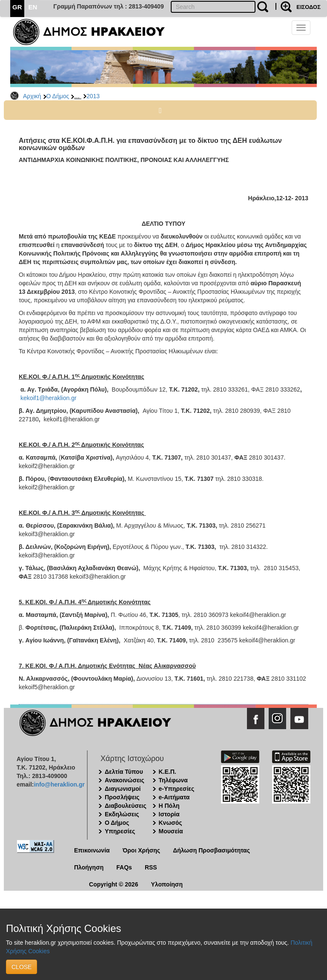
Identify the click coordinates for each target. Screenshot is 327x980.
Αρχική (32, 96)
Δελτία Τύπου (124, 772)
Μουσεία (171, 831)
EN (33, 7)
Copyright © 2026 (113, 884)
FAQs (124, 867)
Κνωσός (171, 823)
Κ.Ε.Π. (168, 772)
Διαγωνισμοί (123, 789)
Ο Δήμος (58, 96)
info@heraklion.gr (59, 784)
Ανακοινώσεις (125, 780)
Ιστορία (169, 814)
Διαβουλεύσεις (126, 806)
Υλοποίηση (167, 884)
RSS (151, 867)
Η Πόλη (169, 806)
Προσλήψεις (122, 797)
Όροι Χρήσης (142, 850)
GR (17, 7)
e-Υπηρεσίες (177, 789)
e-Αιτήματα (174, 797)
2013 (93, 96)
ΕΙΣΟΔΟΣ (308, 7)
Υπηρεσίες (120, 831)
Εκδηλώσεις (122, 814)
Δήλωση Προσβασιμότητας (211, 850)
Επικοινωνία (92, 850)
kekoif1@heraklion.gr (49, 398)
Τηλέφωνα (173, 780)
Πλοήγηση (89, 867)
